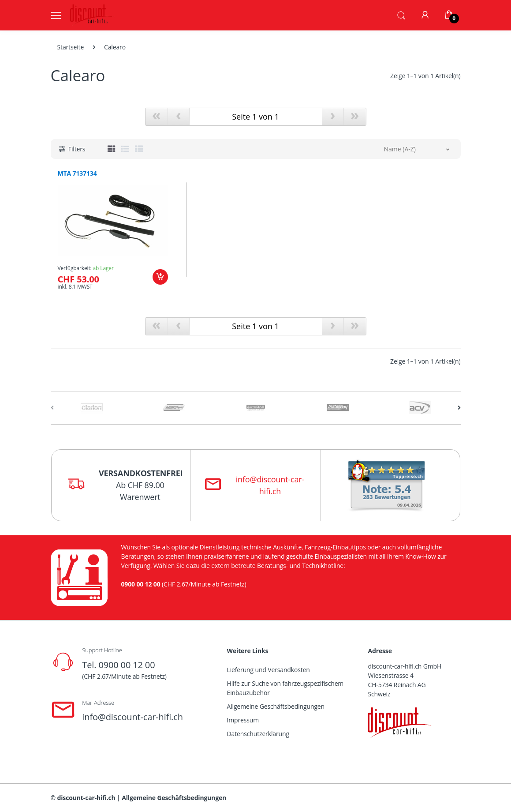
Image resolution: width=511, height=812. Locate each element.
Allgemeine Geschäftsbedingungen (276, 706)
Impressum (243, 720)
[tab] (112, 149)
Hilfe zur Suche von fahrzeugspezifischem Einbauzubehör (285, 688)
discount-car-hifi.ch (86, 798)
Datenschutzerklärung (258, 734)
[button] (401, 15)
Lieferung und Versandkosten (269, 670)
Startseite (71, 47)
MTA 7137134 (77, 173)
